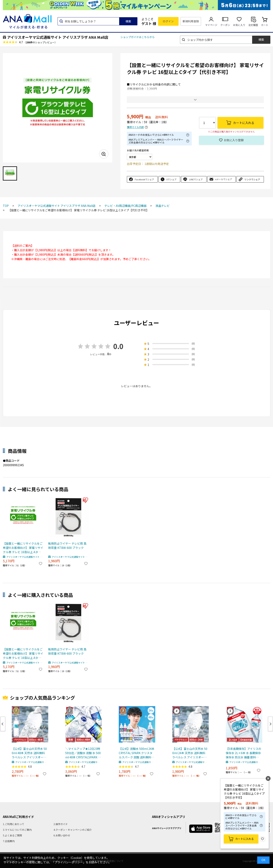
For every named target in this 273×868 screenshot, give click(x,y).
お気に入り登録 (234, 140)
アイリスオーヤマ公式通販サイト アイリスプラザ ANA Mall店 (58, 37)
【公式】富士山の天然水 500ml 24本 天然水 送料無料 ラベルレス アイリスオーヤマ (190, 753)
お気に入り (239, 25)
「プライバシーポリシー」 (69, 862)
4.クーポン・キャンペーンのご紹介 (73, 830)
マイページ (211, 25)
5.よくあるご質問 (12, 835)
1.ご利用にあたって (13, 824)
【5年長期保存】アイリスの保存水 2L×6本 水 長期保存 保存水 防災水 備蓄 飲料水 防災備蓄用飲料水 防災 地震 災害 (244, 753)
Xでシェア (171, 179)
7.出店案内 (9, 841)
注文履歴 (253, 25)
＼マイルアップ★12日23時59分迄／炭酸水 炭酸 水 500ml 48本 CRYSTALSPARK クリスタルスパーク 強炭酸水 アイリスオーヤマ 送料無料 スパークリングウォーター (83, 753)
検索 (128, 21)
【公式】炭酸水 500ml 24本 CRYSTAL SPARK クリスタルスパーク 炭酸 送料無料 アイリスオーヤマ (137, 753)
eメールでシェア (224, 179)
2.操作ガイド (61, 824)
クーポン (225, 25)
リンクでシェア (252, 179)
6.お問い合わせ (62, 835)
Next (270, 724)
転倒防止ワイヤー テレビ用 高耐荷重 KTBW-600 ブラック (67, 546)
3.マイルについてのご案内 (17, 830)
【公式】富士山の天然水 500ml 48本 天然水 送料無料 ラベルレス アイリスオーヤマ (29, 753)
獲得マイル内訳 (135, 127)
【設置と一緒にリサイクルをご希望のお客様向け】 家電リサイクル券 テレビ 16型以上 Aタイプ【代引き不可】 (23, 548)
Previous (3, 724)
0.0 (118, 346)
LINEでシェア (196, 179)
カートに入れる (245, 839)
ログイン (168, 21)
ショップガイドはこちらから (138, 37)
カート (265, 25)
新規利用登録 (191, 21)
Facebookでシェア (144, 179)
